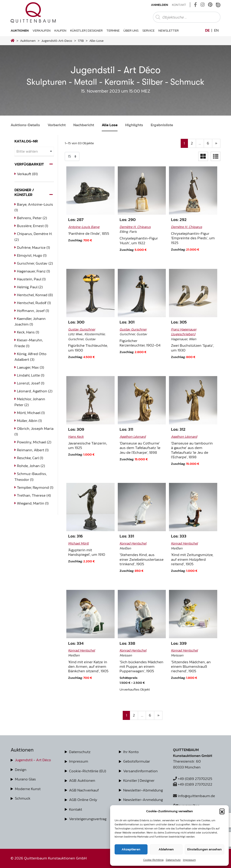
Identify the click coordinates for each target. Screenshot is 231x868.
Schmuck (23, 798)
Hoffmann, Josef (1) (33, 311)
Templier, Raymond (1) (35, 487)
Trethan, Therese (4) (34, 495)
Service (148, 30)
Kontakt (179, 5)
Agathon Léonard (133, 436)
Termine (113, 30)
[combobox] (34, 151)
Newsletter (169, 30)
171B (81, 41)
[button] (222, 811)
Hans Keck (76, 436)
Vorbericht (57, 125)
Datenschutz (173, 860)
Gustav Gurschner (82, 329)
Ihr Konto (131, 752)
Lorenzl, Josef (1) (31, 383)
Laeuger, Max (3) (30, 367)
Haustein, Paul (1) (31, 279)
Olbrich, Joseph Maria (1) (34, 431)
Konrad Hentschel (133, 543)
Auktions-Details (25, 125)
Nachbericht (84, 125)
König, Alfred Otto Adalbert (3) (30, 357)
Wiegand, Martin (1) (33, 503)
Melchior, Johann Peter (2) (30, 402)
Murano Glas (25, 779)
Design (21, 770)
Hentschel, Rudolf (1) (34, 303)
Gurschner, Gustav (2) (35, 263)
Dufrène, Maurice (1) (33, 247)
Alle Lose (110, 125)
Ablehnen (166, 849)
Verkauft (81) (27, 174)
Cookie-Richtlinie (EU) (88, 771)
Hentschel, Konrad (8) (35, 295)
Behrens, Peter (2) (32, 218)
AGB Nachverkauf (84, 790)
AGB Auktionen (82, 780)
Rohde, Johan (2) (31, 466)
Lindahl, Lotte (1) (31, 375)
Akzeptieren (131, 849)
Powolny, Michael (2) (34, 442)
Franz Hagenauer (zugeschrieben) (184, 332)
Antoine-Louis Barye (84, 227)
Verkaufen (42, 30)
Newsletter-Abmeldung (143, 790)
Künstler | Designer (86, 30)
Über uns (131, 30)
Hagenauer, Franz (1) (33, 271)
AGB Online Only (83, 800)
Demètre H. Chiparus (135, 227)
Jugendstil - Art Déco (33, 760)
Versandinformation (140, 771)
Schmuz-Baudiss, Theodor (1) (31, 477)
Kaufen (60, 30)
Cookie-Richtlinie (153, 860)
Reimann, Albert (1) (33, 450)
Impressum (189, 860)
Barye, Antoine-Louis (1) (34, 207)
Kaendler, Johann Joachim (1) (30, 321)
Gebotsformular (137, 761)
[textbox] (34, 151)
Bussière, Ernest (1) (32, 226)
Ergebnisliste (162, 125)
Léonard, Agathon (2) (35, 391)
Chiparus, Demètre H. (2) (33, 237)
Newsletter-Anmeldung (143, 800)
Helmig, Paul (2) (30, 287)
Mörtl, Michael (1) (31, 413)
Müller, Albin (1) (29, 421)
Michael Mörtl (78, 543)
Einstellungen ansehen (204, 849)
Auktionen (20, 30)
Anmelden (159, 5)
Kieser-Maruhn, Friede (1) (29, 343)
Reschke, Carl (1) (30, 458)
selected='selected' (72, 156)
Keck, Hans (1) (28, 332)
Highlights (134, 125)
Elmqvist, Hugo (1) (32, 255)
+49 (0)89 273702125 (193, 779)
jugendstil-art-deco (57, 41)
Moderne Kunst (28, 789)
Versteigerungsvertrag (88, 819)
